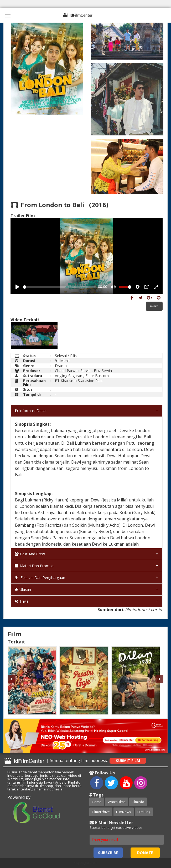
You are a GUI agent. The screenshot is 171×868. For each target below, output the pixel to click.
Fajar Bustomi (97, 376)
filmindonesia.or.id (144, 610)
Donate (145, 853)
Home (97, 802)
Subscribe (108, 853)
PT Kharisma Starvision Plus (79, 381)
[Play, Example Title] (17, 287)
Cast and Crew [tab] (30, 554)
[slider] (59, 287)
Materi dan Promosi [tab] (35, 566)
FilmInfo (138, 802)
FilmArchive (101, 812)
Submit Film (128, 761)
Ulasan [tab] (23, 589)
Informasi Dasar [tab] (31, 411)
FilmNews (124, 812)
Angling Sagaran (69, 376)
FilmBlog (144, 812)
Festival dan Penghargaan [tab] (40, 578)
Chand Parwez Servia (73, 371)
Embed (154, 306)
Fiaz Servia (103, 371)
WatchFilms (117, 802)
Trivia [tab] (22, 601)
